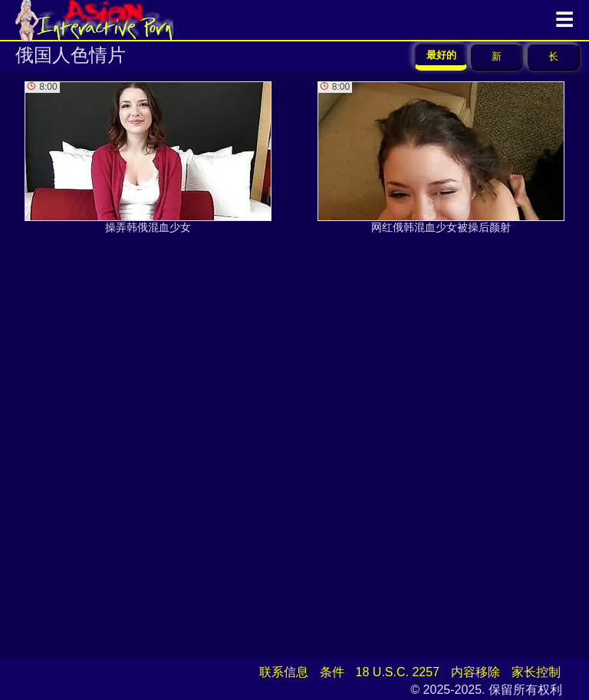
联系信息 (284, 672)
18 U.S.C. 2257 (398, 672)
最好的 (441, 55)
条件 (332, 672)
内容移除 (475, 672)
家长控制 (536, 672)
